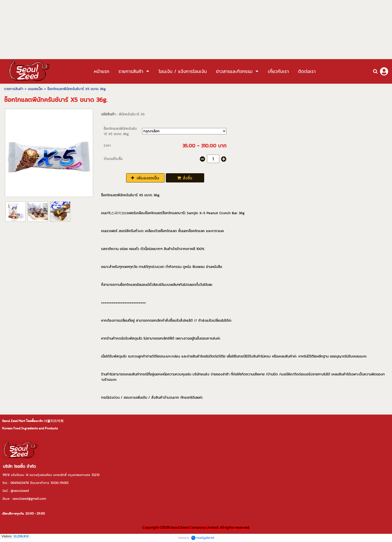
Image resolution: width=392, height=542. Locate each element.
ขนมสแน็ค (35, 89)
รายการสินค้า (14, 89)
